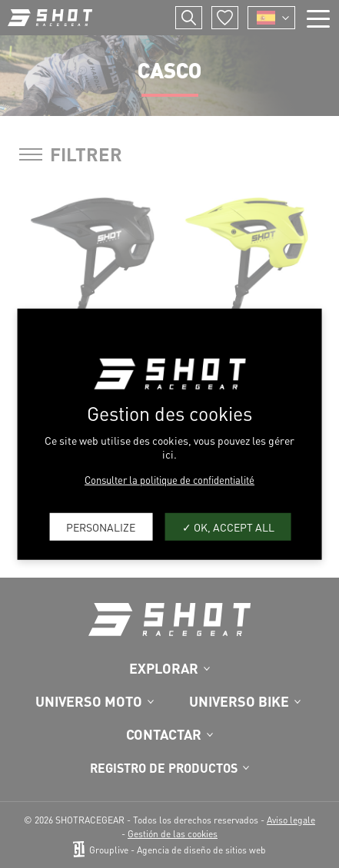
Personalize (101, 526)
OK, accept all (228, 526)
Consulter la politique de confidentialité (169, 480)
